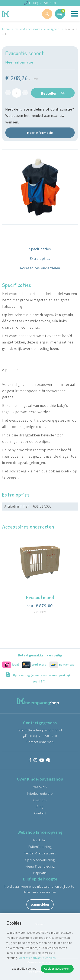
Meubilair (40, 840)
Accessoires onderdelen (40, 268)
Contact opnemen (40, 742)
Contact (40, 813)
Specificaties (40, 249)
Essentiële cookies (24, 969)
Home (6, 29)
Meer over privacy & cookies (37, 958)
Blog (40, 807)
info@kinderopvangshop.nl (40, 730)
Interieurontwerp (40, 793)
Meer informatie (19, 62)
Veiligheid (53, 29)
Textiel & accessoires (28, 29)
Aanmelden (40, 904)
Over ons (40, 800)
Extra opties (40, 258)
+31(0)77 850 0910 (40, 3)
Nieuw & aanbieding (40, 866)
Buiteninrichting (40, 847)
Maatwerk (40, 787)
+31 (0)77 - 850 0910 (40, 736)
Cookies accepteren (57, 969)
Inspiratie (40, 873)
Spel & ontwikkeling (40, 860)
